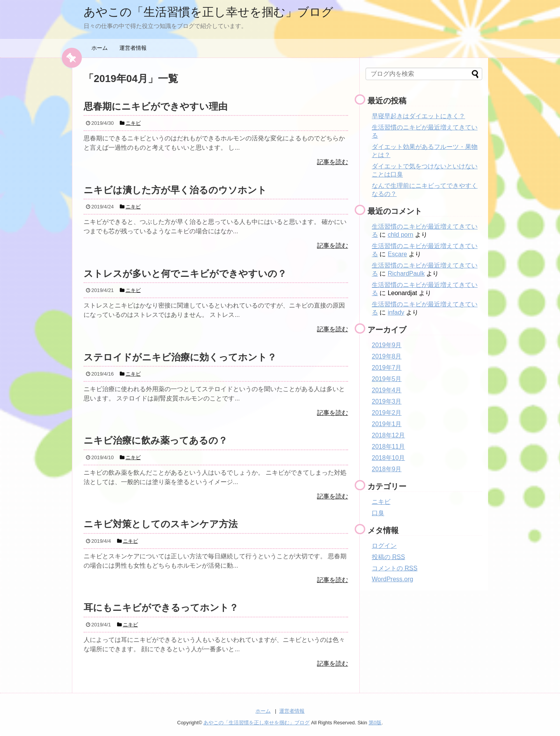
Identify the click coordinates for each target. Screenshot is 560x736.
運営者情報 (133, 48)
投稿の (388, 557)
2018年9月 (387, 469)
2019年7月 (387, 368)
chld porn (401, 235)
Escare (397, 254)
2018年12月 (388, 435)
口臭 (378, 513)
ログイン (384, 546)
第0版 (375, 723)
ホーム (100, 48)
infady (396, 312)
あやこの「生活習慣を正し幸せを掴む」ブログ (208, 12)
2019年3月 (387, 401)
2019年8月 (387, 356)
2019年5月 (387, 379)
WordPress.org (392, 579)
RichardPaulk (406, 274)
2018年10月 (388, 458)
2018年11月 (388, 447)
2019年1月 (387, 424)
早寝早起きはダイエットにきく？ (418, 116)
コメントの (395, 568)
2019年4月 (387, 390)
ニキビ (381, 502)
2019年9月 (387, 345)
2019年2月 (387, 413)
